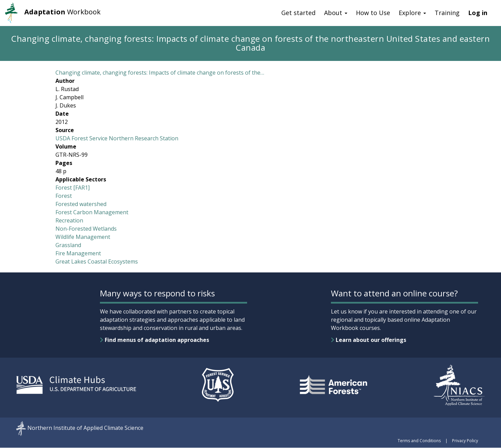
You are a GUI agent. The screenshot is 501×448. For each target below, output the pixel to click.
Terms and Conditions (419, 441)
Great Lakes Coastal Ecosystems (97, 261)
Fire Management (78, 253)
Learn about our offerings (369, 340)
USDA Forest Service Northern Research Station (117, 138)
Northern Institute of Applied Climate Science (85, 428)
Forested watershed (81, 204)
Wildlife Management (83, 237)
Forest (64, 196)
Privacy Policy (465, 441)
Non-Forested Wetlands (86, 229)
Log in (478, 13)
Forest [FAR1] (73, 188)
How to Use (373, 13)
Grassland (68, 245)
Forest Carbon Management (92, 212)
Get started (298, 13)
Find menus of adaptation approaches (155, 340)
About (336, 13)
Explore (412, 13)
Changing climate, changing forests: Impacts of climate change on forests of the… (160, 73)
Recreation (69, 220)
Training (447, 13)
